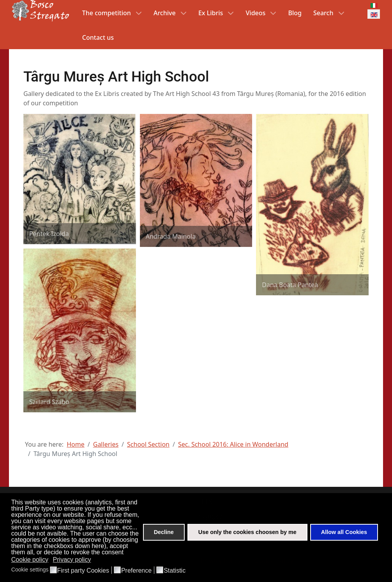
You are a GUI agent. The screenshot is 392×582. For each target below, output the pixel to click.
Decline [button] (164, 532)
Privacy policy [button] (72, 560)
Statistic (175, 571)
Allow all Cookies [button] (344, 532)
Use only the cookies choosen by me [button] (247, 532)
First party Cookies (83, 571)
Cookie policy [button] (30, 560)
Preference (136, 571)
